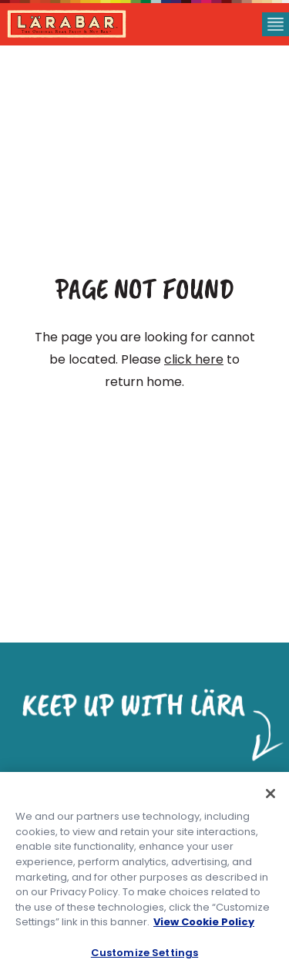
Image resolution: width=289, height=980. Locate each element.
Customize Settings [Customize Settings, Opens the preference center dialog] (144, 953)
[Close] (271, 794)
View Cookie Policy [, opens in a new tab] (204, 923)
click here (194, 359)
